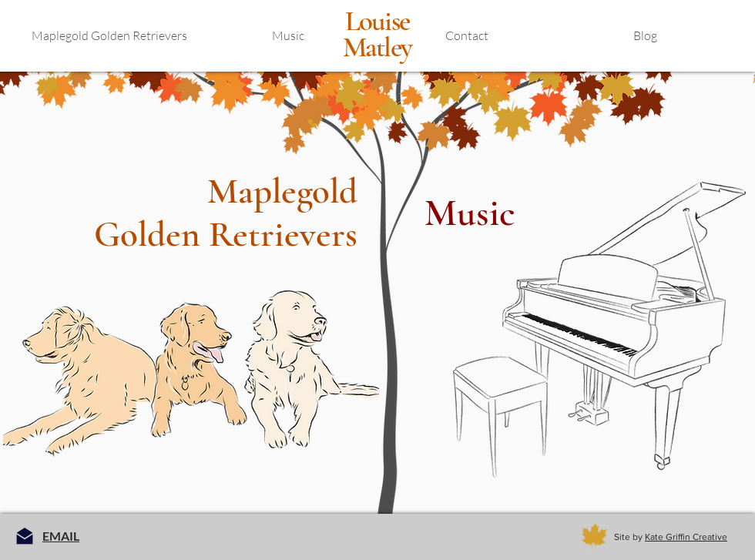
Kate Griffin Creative (686, 537)
